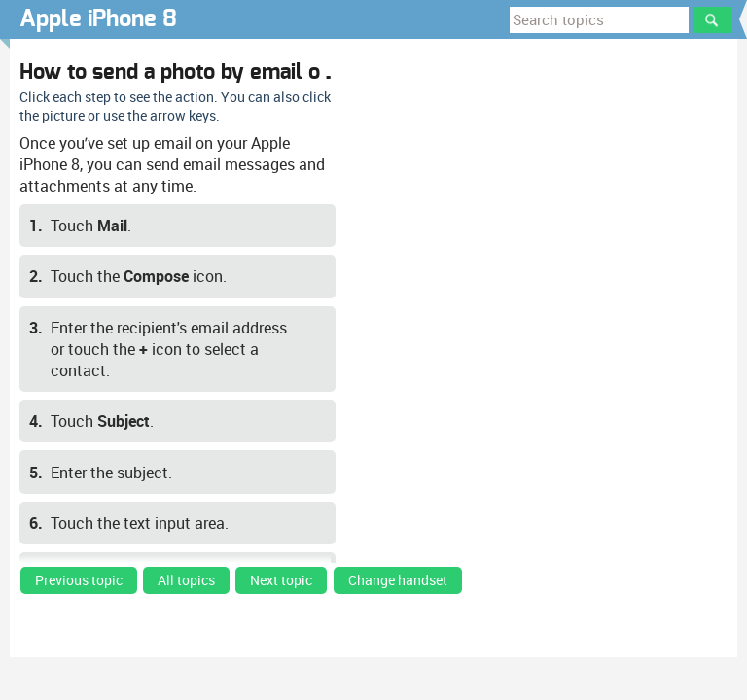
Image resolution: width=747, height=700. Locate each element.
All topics (186, 580)
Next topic (281, 580)
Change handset (398, 580)
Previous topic (79, 580)
